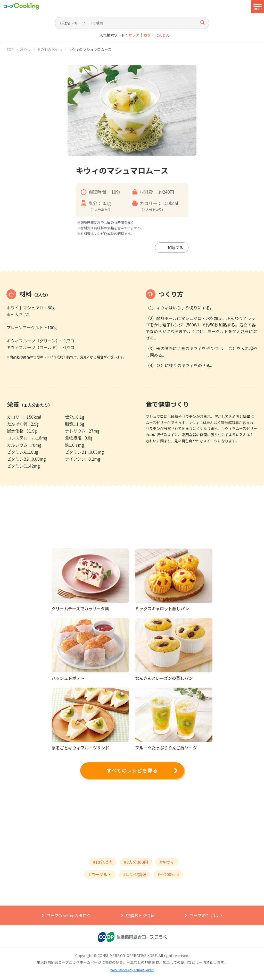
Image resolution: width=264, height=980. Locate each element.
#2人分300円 (136, 862)
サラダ (134, 35)
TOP (10, 49)
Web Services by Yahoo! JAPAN (132, 970)
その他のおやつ (49, 49)
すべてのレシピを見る (132, 770)
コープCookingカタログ (69, 915)
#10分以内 (103, 862)
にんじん (162, 35)
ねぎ (147, 35)
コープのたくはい (206, 915)
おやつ (25, 49)
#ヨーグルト (100, 874)
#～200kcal (168, 874)
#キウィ (167, 862)
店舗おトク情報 (140, 915)
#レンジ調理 (135, 874)
